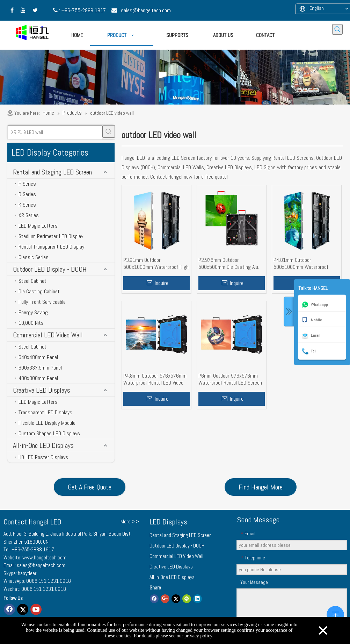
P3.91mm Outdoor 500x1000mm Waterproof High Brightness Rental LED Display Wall (156, 264)
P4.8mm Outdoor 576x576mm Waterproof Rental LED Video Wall (155, 379)
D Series (27, 194)
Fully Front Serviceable (42, 302)
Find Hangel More (261, 487)
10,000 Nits (31, 323)
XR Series (29, 215)
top (335, 614)
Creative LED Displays (42, 390)
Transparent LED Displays (45, 412)
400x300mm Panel (38, 378)
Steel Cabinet (32, 281)
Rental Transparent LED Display (51, 247)
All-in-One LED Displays (43, 445)
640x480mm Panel (38, 357)
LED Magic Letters (38, 226)
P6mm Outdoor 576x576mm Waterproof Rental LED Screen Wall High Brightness (230, 379)
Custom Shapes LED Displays (49, 433)
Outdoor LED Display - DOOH (50, 269)
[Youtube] (36, 609)
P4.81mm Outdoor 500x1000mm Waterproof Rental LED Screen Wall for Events (301, 264)
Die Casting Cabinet (39, 291)
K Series (27, 205)
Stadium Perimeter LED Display (51, 236)
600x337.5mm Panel (40, 368)
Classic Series (34, 257)
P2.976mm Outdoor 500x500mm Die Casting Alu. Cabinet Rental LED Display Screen (229, 264)
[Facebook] (9, 609)
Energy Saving (33, 312)
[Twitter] (23, 609)
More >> (130, 522)
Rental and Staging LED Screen (52, 172)
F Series (27, 184)
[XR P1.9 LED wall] (55, 132)
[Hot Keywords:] (337, 29)
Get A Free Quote (90, 487)
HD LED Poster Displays (43, 457)
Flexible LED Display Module (47, 423)
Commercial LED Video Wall (48, 335)
